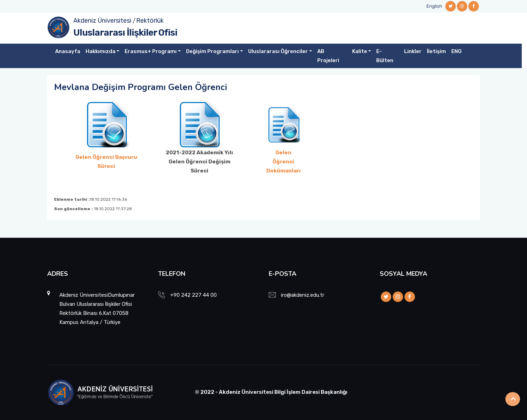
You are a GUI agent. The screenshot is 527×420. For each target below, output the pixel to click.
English (434, 6)
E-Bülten (385, 56)
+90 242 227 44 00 (194, 295)
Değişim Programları (212, 51)
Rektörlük (150, 21)
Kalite (360, 51)
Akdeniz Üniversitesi (102, 21)
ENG (457, 51)
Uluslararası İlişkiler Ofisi (125, 33)
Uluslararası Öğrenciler (278, 51)
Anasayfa (68, 51)
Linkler (413, 51)
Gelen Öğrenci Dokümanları (284, 162)
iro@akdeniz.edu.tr (303, 295)
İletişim (436, 51)
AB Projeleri (328, 56)
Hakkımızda (101, 51)
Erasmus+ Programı (151, 51)
